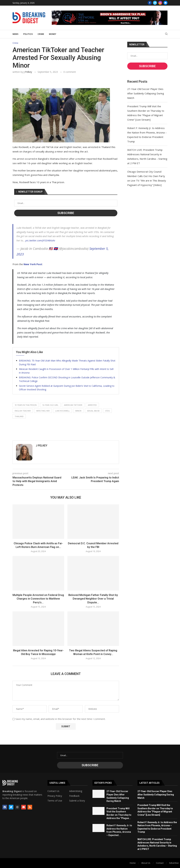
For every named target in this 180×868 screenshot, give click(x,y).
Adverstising (76, 791)
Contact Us (53, 791)
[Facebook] (150, 3)
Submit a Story (77, 801)
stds (107, 411)
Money (53, 34)
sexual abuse (93, 411)
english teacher (23, 411)
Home (133, 863)
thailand (19, 416)
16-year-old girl (50, 405)
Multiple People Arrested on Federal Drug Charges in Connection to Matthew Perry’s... (38, 599)
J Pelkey (28, 72)
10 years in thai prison (26, 405)
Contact (160, 863)
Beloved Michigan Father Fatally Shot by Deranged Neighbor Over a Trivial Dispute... (93, 599)
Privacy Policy (55, 796)
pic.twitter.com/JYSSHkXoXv (40, 240)
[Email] (165, 3)
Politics (28, 34)
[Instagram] (160, 3)
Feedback (74, 796)
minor (78, 411)
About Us (146, 863)
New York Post (33, 264)
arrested (92, 405)
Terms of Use (55, 801)
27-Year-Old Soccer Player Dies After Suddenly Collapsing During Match (146, 93)
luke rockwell (62, 411)
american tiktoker (73, 405)
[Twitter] (155, 3)
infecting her (43, 411)
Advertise (174, 863)
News (15, 34)
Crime (41, 34)
